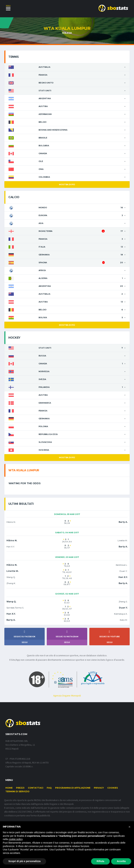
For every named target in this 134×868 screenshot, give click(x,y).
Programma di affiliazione (73, 788)
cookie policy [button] (15, 839)
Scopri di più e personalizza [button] (24, 861)
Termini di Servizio (17, 792)
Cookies (113, 788)
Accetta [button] (121, 861)
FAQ (49, 788)
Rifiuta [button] (100, 861)
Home (9, 788)
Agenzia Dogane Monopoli (67, 696)
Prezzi (20, 788)
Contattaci (36, 788)
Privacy (99, 788)
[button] (129, 827)
